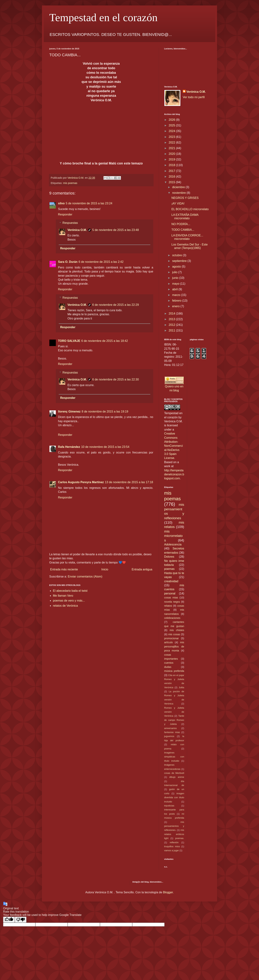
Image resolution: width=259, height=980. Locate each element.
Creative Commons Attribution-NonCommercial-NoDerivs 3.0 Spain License (173, 446)
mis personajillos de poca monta (174, 646)
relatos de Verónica (65, 606)
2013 (172, 319)
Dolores (169, 557)
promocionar (171, 638)
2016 (172, 177)
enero (176, 306)
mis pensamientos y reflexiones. (174, 826)
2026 (172, 120)
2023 (172, 137)
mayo (176, 284)
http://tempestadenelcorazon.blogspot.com (174, 474)
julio (175, 272)
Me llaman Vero (63, 596)
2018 (172, 165)
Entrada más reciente (64, 569)
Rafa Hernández (69, 447)
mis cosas (174, 634)
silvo (61, 203)
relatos (168, 606)
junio (176, 278)
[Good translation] (9, 920)
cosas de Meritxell (174, 773)
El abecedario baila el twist (70, 591)
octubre (177, 255)
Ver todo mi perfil (194, 97)
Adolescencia (173, 544)
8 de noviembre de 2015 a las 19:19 (105, 412)
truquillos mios (172, 846)
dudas (168, 667)
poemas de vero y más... (69, 601)
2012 (172, 325)
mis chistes (177, 630)
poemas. (180, 838)
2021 (172, 148)
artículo (168, 642)
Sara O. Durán (68, 262)
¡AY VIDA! (178, 204)
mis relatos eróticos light (174, 834)
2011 (172, 330)
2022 (172, 143)
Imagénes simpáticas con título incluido (174, 757)
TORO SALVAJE (69, 341)
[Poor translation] (21, 920)
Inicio (105, 569)
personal (170, 593)
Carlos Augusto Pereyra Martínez (81, 482)
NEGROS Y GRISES (185, 198)
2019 (172, 159)
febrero (177, 301)
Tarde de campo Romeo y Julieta (174, 720)
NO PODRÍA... (181, 224)
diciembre (179, 187)
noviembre (179, 193)
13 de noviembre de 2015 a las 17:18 (129, 482)
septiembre (180, 261)
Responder (65, 214)
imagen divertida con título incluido (174, 798)
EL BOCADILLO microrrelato (190, 209)
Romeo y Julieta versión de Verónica (174, 712)
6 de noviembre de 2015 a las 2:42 (101, 262)
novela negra (172, 602)
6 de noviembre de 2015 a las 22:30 (116, 379)
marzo (177, 295)
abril (175, 289)
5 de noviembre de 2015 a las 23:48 (116, 230)
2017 (172, 171)
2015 (172, 182)
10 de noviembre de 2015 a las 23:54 (105, 447)
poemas (169, 569)
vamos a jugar (171, 850)
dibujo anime (177, 777)
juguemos (169, 736)
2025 (172, 125)
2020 (172, 154)
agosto (177, 267)
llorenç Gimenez (69, 412)
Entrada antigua (142, 569)
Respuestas (70, 223)
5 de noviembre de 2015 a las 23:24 (89, 203)
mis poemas (70, 183)
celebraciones (172, 618)
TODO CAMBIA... (183, 230)
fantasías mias (172, 732)
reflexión (174, 842)
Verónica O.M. (77, 230)
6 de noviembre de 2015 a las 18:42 (105, 341)
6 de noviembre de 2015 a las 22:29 (116, 305)
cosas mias (171, 598)
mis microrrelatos (173, 536)
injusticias (169, 806)
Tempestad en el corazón (103, 17)
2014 (172, 314)
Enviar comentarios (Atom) (85, 577)
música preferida (174, 671)
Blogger (168, 892)
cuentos (169, 663)
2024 (172, 131)
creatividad (171, 581)
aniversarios (170, 728)
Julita (181, 687)
